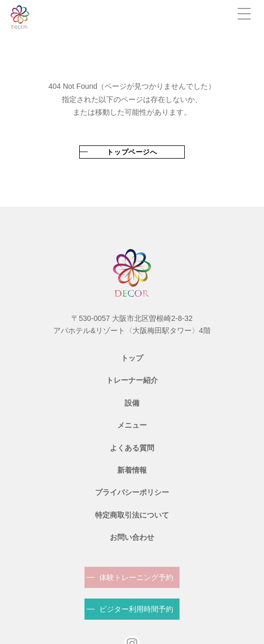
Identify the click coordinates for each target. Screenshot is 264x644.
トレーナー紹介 (132, 380)
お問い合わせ (132, 537)
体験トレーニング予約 (136, 577)
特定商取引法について (132, 515)
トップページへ (132, 152)
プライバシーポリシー (132, 492)
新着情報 (132, 470)
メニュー (132, 425)
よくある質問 (132, 448)
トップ (132, 358)
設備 (132, 403)
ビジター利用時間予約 (136, 609)
